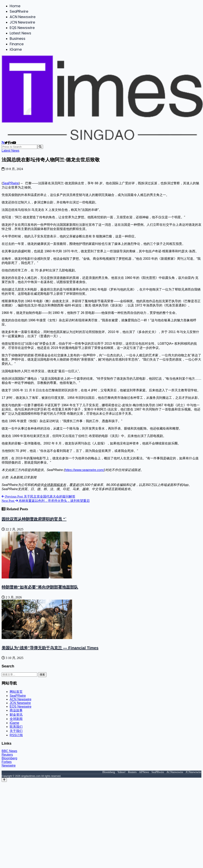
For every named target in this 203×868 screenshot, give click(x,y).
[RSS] (3, 143)
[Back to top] (4, 780)
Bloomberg (9, 758)
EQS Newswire (22, 28)
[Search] (40, 147)
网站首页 (16, 692)
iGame (16, 49)
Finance (17, 44)
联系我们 (16, 727)
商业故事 (16, 710)
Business (18, 39)
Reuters (7, 755)
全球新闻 (16, 719)
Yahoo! (122, 772)
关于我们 (16, 731)
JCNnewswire (193, 772)
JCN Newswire (22, 22)
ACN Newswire (23, 17)
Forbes (7, 762)
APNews (144, 772)
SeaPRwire (19, 11)
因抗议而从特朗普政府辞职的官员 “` (34, 519)
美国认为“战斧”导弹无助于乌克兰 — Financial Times (50, 648)
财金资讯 (16, 715)
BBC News (9, 751)
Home (15, 6)
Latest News (20, 33)
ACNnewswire (175, 772)
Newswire (9, 765)
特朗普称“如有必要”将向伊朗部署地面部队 (40, 587)
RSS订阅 (16, 735)
